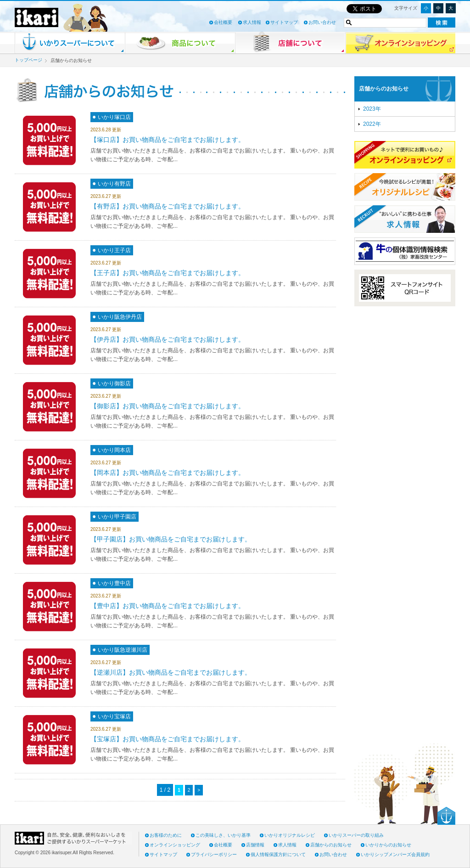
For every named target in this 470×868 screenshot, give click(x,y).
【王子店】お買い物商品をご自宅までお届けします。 (168, 273)
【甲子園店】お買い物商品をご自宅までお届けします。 (171, 539)
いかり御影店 (114, 383)
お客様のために (166, 835)
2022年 (372, 124)
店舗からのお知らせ (384, 89)
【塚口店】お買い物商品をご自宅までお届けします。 (168, 140)
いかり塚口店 (114, 117)
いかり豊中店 (114, 583)
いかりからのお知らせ (388, 845)
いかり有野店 (114, 184)
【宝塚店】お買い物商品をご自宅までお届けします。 (168, 739)
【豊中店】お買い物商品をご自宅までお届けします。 (168, 606)
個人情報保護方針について (278, 854)
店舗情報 (255, 845)
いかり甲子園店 (117, 517)
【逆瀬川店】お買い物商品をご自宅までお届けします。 (171, 672)
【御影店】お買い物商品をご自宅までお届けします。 (168, 406)
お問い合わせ (322, 22)
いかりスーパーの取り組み (356, 835)
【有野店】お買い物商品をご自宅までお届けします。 (168, 206)
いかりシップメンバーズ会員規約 (395, 854)
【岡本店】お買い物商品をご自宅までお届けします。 (168, 473)
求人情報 (252, 22)
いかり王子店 (114, 250)
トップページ (28, 60)
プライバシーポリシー (214, 854)
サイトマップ (284, 22)
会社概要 (223, 22)
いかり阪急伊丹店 (120, 317)
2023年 (372, 109)
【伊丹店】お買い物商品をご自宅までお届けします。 (168, 339)
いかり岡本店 (114, 450)
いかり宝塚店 (114, 716)
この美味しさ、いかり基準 (223, 835)
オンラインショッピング (175, 845)
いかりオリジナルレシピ (290, 835)
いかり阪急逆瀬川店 (123, 650)
